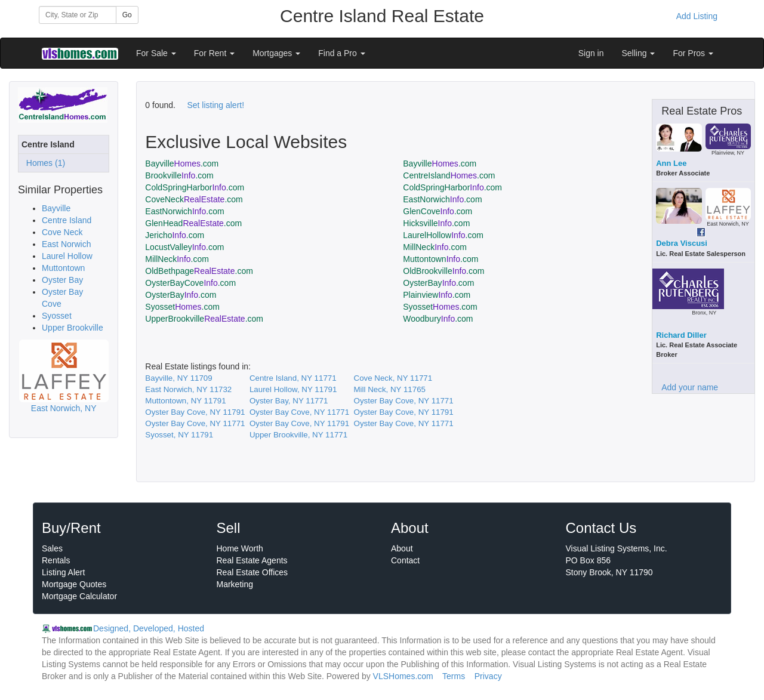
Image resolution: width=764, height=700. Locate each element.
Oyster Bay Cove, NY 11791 (195, 412)
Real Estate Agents (252, 560)
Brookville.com (179, 175)
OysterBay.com (438, 283)
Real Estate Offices (252, 572)
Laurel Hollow (67, 256)
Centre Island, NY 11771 (293, 378)
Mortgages (276, 53)
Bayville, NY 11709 (178, 378)
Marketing (235, 584)
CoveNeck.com (194, 199)
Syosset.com (182, 307)
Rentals (56, 560)
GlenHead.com (193, 223)
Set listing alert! (215, 105)
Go (127, 15)
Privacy (488, 676)
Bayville (56, 208)
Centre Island (67, 220)
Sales (52, 548)
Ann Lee (671, 163)
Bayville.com (182, 164)
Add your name (690, 387)
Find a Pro (341, 53)
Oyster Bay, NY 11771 (289, 401)
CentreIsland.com (449, 175)
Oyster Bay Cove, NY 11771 (404, 401)
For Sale (156, 53)
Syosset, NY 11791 (179, 435)
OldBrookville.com (443, 271)
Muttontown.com (440, 259)
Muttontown (63, 268)
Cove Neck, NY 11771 (393, 378)
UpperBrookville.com (204, 319)
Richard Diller (681, 335)
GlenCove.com (438, 211)
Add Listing (697, 16)
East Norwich (66, 244)
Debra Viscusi (682, 243)
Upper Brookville (73, 328)
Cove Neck (62, 232)
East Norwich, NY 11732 (188, 389)
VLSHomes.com (403, 676)
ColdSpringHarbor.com (195, 187)
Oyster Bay (62, 280)
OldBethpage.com (199, 271)
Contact (405, 560)
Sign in (591, 53)
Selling (639, 53)
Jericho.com (175, 235)
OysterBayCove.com (190, 283)
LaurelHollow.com (443, 235)
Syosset (57, 316)
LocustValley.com (184, 247)
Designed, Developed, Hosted (149, 628)
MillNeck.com (435, 247)
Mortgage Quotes (74, 584)
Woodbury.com (438, 319)
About (402, 548)
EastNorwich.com (442, 199)
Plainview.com (437, 295)
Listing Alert (63, 572)
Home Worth (240, 548)
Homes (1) (43, 163)
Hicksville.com (436, 223)
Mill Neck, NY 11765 (390, 389)
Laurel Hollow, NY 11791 (293, 389)
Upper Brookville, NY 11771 (298, 435)
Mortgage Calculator (79, 596)
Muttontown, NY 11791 (185, 401)
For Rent (214, 53)
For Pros (693, 53)
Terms (454, 676)
